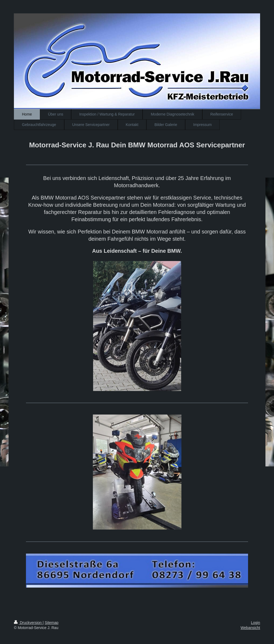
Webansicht (250, 628)
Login (256, 623)
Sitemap (52, 623)
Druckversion (28, 623)
